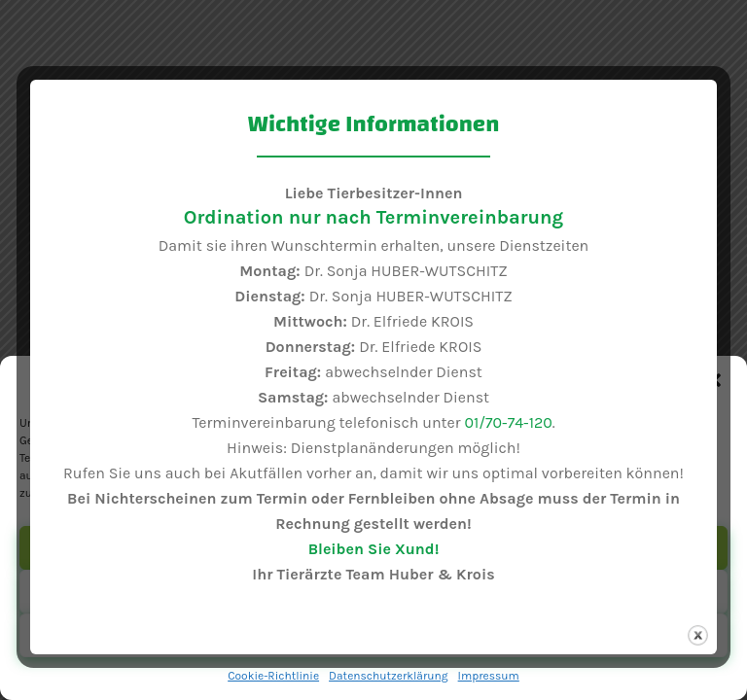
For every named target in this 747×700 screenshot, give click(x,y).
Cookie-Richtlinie (273, 676)
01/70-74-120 (508, 422)
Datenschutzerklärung (389, 676)
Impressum (489, 676)
